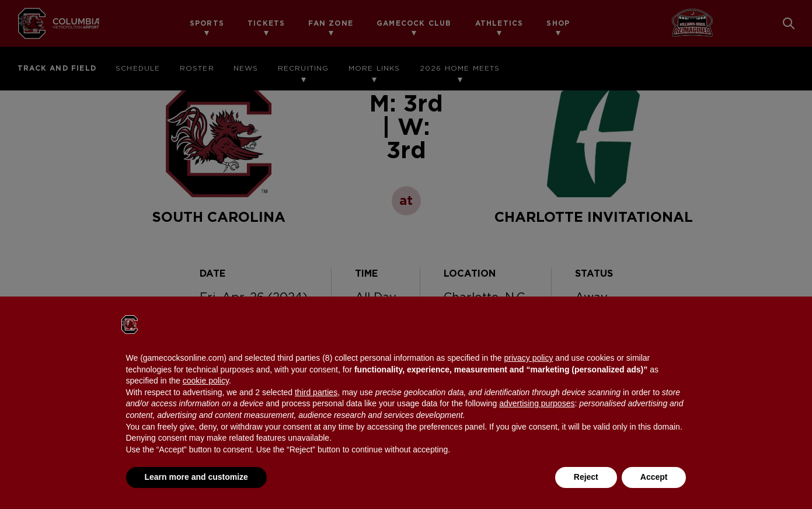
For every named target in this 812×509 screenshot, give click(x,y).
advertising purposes (537, 403)
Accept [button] (654, 477)
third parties (316, 392)
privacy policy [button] (528, 358)
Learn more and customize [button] (196, 477)
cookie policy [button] (206, 381)
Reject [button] (586, 477)
